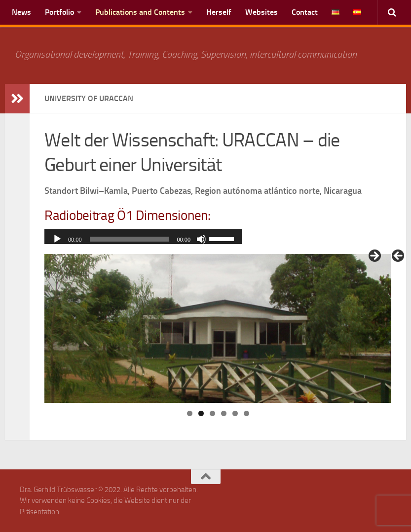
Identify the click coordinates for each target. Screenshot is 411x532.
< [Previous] (399, 256)
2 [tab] (201, 413)
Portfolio (59, 12)
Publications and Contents (140, 12)
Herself (219, 12)
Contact (305, 12)
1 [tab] (190, 413)
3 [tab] (212, 413)
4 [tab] (224, 413)
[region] (218, 328)
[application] (143, 239)
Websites (262, 12)
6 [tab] (246, 413)
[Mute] (201, 239)
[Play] (57, 239)
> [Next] (374, 256)
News (21, 12)
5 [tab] (235, 413)
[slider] (130, 239)
